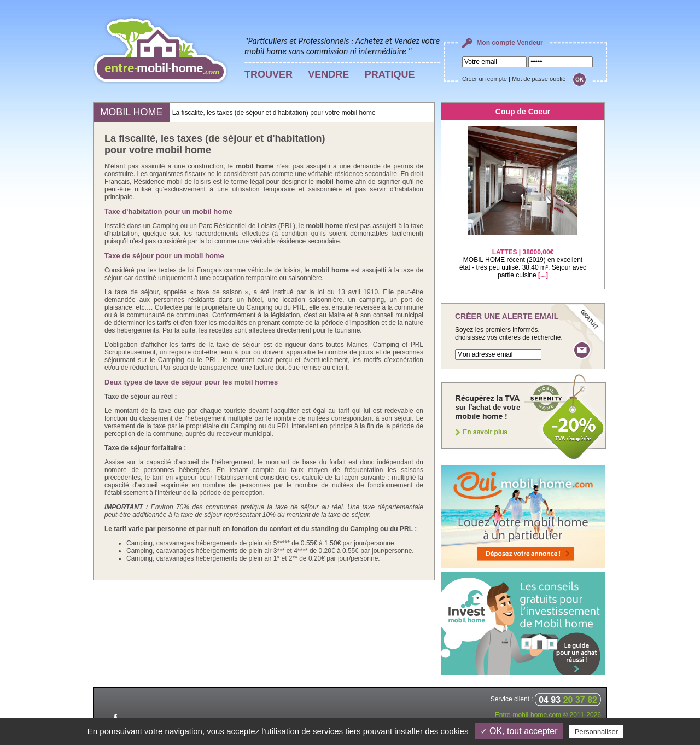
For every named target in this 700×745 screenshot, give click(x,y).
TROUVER (269, 74)
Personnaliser (597, 732)
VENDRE (328, 74)
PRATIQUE (390, 74)
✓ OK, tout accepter (519, 731)
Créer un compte (485, 79)
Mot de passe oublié (539, 79)
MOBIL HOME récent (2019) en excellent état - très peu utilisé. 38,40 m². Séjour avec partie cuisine (523, 257)
